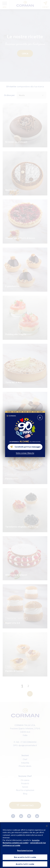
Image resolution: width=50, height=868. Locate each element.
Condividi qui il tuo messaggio (25, 447)
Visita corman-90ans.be (25, 453)
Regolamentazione (25, 853)
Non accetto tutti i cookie (25, 859)
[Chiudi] (47, 828)
